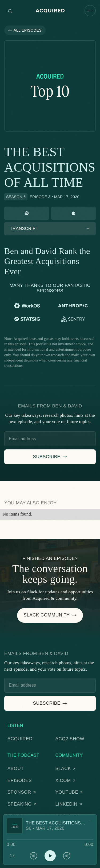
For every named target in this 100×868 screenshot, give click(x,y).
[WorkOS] (27, 306)
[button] (90, 10)
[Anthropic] (73, 306)
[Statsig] (27, 319)
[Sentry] (73, 319)
